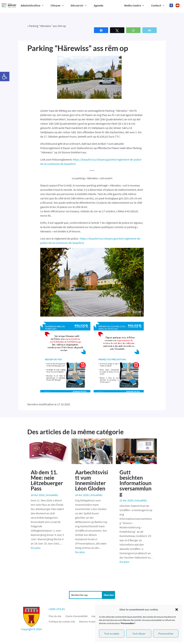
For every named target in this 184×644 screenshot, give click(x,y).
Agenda (99, 5)
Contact (156, 5)
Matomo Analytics (89, 621)
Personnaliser (166, 633)
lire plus (36, 548)
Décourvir (77, 5)
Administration (30, 5)
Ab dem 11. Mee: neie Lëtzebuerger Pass (47, 480)
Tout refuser (139, 633)
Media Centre (133, 5)
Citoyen (55, 5)
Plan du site (55, 616)
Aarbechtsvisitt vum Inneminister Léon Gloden (92, 480)
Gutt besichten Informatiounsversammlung (135, 483)
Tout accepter (112, 633)
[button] (5, 77)
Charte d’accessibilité (76, 616)
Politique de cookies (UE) (62, 621)
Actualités (52, 495)
